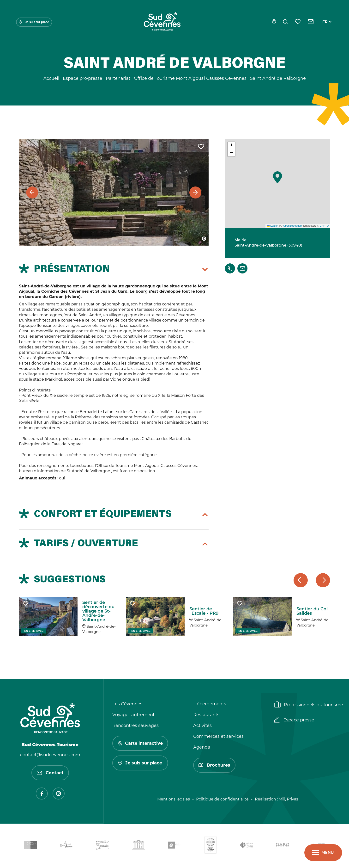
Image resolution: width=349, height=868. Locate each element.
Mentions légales (174, 799)
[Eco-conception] (274, 22)
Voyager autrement (133, 715)
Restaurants (206, 715)
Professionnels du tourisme (309, 705)
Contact (50, 773)
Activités (202, 725)
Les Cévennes (127, 704)
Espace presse (294, 720)
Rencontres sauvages (135, 725)
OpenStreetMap (292, 226)
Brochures (214, 765)
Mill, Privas (288, 799)
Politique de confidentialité (222, 799)
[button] (277, 177)
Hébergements (210, 704)
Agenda (202, 747)
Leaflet (272, 226)
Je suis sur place (34, 22)
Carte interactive (140, 743)
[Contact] (311, 22)
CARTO (324, 226)
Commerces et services (218, 736)
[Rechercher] (285, 22)
